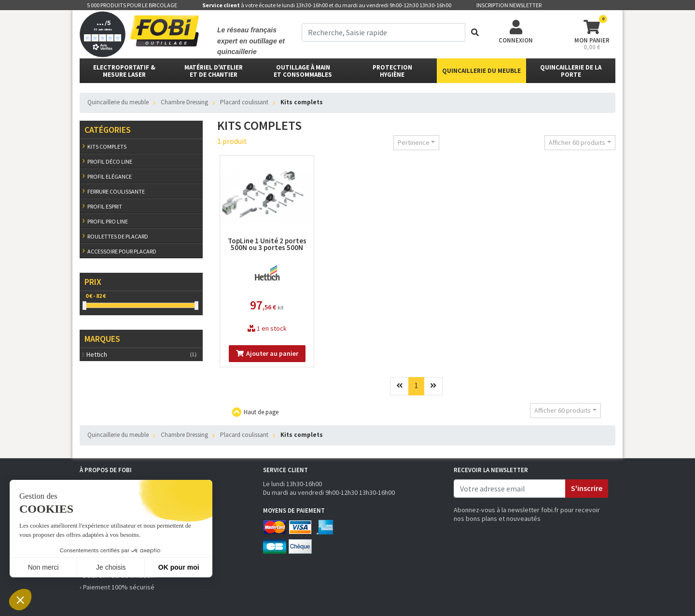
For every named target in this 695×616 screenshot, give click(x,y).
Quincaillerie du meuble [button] (481, 71)
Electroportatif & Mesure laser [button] (124, 71)
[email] (510, 489)
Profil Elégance (110, 176)
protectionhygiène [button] (392, 71)
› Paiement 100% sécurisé (117, 587)
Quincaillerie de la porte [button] (571, 71)
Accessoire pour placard (122, 251)
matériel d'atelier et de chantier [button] (214, 71)
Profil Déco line (110, 161)
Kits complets (107, 147)
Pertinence (414, 142)
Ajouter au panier (267, 353)
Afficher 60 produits (577, 142)
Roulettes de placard (118, 236)
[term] (383, 32)
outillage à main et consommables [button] (303, 71)
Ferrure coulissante (116, 191)
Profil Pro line (108, 221)
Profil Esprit (105, 206)
